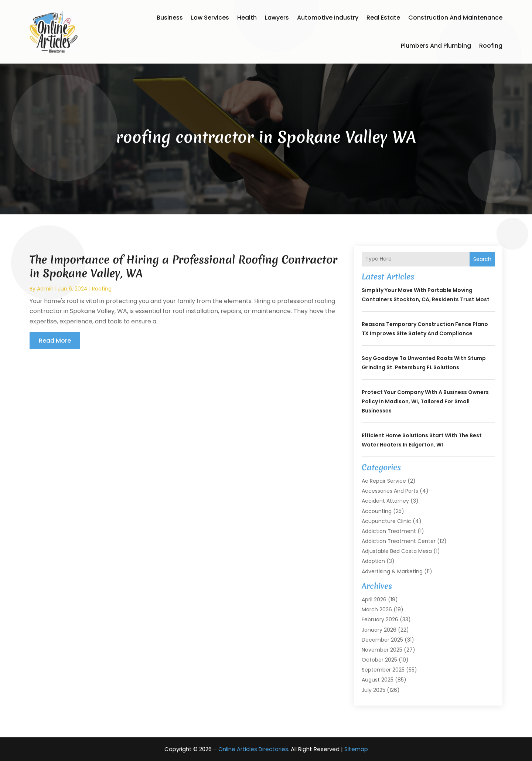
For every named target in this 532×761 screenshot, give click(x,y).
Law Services (210, 18)
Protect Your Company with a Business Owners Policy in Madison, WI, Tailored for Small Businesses (425, 401)
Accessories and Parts (390, 491)
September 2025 (383, 670)
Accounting (377, 511)
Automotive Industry (328, 18)
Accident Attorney (385, 501)
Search (482, 259)
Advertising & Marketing (392, 571)
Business (170, 18)
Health (247, 18)
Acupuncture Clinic (386, 521)
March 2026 (377, 609)
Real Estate (383, 18)
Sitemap (356, 749)
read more (55, 341)
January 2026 (379, 630)
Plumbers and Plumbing (436, 46)
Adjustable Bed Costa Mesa (397, 551)
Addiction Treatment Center (399, 541)
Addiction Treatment (389, 531)
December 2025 (382, 640)
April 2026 (374, 599)
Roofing (491, 46)
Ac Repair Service (384, 481)
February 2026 (380, 619)
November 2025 (382, 650)
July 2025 (374, 690)
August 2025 (378, 680)
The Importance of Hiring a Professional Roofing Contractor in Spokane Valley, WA (183, 266)
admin (45, 289)
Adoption (373, 561)
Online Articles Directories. (254, 749)
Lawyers (277, 18)
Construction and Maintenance (455, 18)
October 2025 (379, 660)
